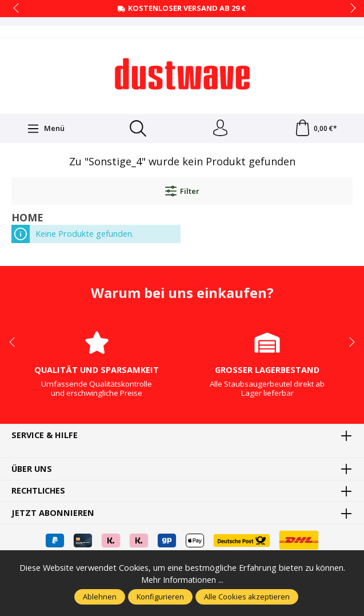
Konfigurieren (160, 597)
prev (17, 9)
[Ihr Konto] (220, 129)
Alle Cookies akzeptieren (247, 597)
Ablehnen (100, 597)
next (350, 9)
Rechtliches (39, 492)
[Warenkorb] (315, 129)
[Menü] (46, 129)
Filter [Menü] (182, 192)
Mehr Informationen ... (182, 579)
